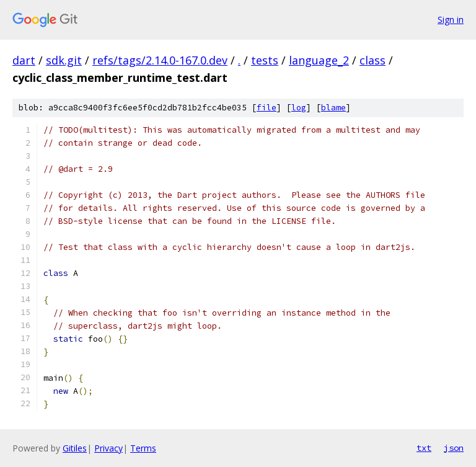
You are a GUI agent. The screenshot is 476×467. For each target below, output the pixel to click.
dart (24, 60)
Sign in (451, 20)
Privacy (108, 448)
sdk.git (64, 60)
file (267, 108)
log (299, 108)
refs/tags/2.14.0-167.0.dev (160, 60)
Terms (143, 448)
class (372, 60)
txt (424, 448)
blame (333, 108)
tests (265, 60)
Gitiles (75, 448)
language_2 (319, 60)
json (454, 448)
